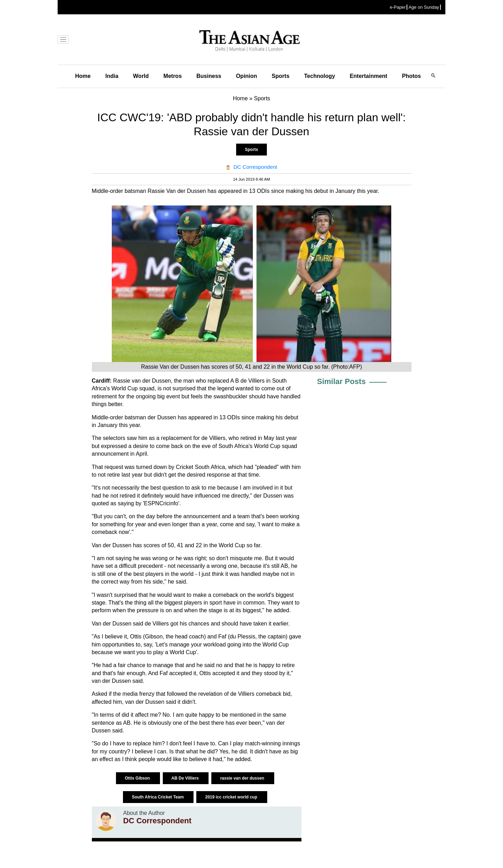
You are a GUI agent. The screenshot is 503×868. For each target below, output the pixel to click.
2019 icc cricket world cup (232, 797)
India (112, 76)
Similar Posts (341, 381)
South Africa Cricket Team (158, 797)
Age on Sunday (424, 7)
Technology (320, 76)
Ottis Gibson (138, 778)
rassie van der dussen (243, 778)
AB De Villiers (186, 778)
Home (83, 76)
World (141, 76)
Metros (173, 76)
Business (209, 76)
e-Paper (398, 7)
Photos (411, 76)
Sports (281, 76)
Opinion (246, 76)
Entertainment (369, 76)
